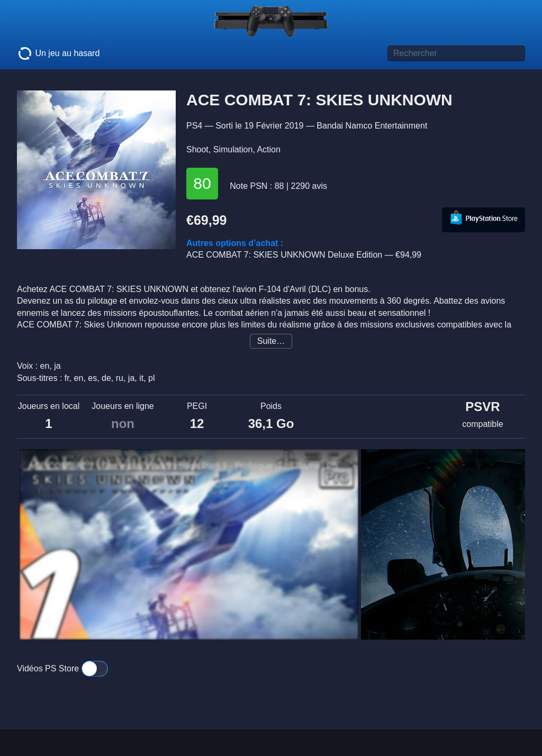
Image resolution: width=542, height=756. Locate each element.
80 (202, 183)
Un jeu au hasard (58, 53)
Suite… (271, 341)
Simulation (233, 149)
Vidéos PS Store (62, 668)
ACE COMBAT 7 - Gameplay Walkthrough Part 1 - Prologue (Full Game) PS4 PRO (186, 466)
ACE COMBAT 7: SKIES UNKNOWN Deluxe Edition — (304, 255)
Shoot (197, 149)
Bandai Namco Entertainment (372, 126)
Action (268, 149)
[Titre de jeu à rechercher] (456, 53)
